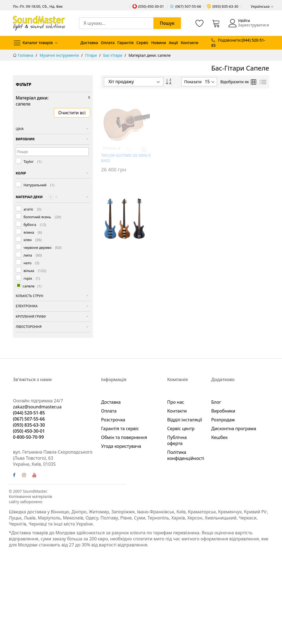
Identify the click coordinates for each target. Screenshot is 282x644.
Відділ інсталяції (185, 420)
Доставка (89, 43)
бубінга (34, 225)
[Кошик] (216, 23)
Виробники (223, 411)
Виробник (25, 139)
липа (32, 255)
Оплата (108, 43)
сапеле (32, 286)
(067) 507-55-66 (188, 6)
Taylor (32, 162)
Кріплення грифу (31, 316)
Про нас (176, 402)
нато (31, 263)
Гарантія (125, 43)
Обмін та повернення (124, 437)
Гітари (91, 55)
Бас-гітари (113, 55)
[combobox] (130, 23)
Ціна (20, 129)
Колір (21, 173)
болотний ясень (42, 217)
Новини (159, 43)
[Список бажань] (200, 23)
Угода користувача (121, 446)
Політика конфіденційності (186, 455)
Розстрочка (113, 420)
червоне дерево (42, 248)
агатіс (32, 209)
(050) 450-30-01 (151, 6)
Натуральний (38, 185)
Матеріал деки (37, 197)
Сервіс (142, 43)
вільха (34, 271)
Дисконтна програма (234, 429)
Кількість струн (29, 296)
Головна (26, 55)
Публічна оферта (177, 440)
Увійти (244, 21)
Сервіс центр (181, 429)
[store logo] (39, 23)
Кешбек (219, 437)
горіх (31, 278)
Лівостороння (29, 327)
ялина (32, 232)
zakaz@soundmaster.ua (37, 407)
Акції (173, 43)
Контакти (189, 43)
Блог (216, 402)
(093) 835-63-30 (225, 6)
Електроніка (27, 306)
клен (32, 240)
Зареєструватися (253, 25)
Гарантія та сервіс (120, 429)
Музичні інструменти (60, 55)
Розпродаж (223, 420)
